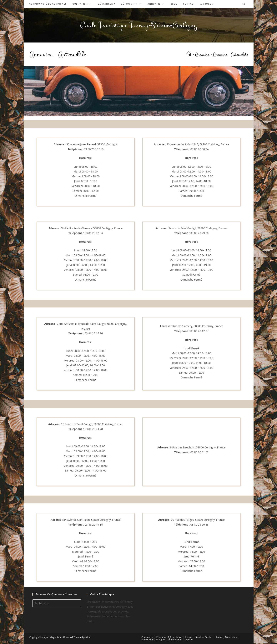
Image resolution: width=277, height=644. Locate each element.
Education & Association (169, 637)
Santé (219, 637)
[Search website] (244, 4)
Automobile (231, 637)
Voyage (189, 639)
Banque (160, 639)
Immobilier (147, 639)
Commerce (147, 637)
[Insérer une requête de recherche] (57, 603)
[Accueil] (189, 55)
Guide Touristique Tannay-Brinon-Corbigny (139, 25)
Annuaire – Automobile (230, 55)
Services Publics (204, 637)
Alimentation (175, 639)
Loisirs (189, 637)
